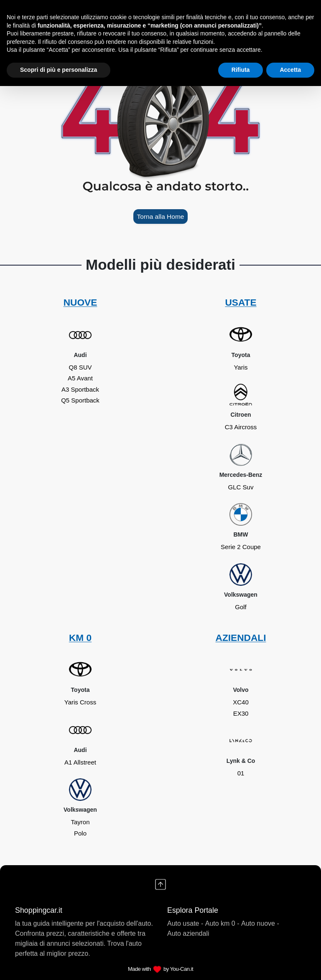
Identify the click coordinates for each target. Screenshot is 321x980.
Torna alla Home (160, 217)
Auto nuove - (260, 923)
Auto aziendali (188, 933)
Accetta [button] (290, 70)
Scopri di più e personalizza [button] (59, 70)
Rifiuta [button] (241, 70)
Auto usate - (185, 923)
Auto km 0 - (222, 923)
